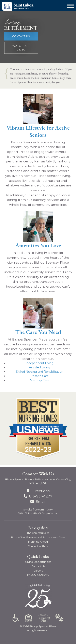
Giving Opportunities (38, 562)
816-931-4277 (41, 496)
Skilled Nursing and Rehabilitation (40, 372)
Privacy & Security (38, 575)
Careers (38, 571)
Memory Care (40, 380)
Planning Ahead (38, 542)
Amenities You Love (38, 245)
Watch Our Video (21, 48)
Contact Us (21, 36)
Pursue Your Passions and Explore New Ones (38, 537)
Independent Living (40, 363)
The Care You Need (38, 332)
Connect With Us (38, 546)
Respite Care (40, 376)
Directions (38, 491)
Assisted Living (40, 367)
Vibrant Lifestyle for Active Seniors (38, 131)
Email (38, 501)
